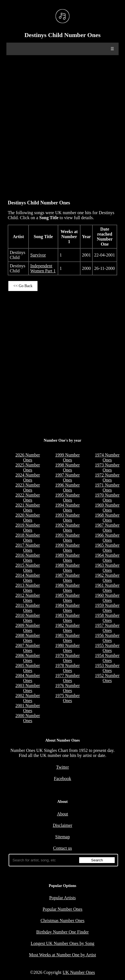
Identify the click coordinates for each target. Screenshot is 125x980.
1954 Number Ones (107, 658)
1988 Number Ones (67, 568)
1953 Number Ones (107, 668)
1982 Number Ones (67, 628)
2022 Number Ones (27, 498)
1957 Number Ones (107, 628)
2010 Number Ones (27, 618)
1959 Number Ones (107, 608)
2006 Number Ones (27, 658)
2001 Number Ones (27, 708)
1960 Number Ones (107, 598)
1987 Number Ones (67, 578)
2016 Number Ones (27, 558)
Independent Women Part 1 (43, 268)
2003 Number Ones (27, 688)
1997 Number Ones (67, 477)
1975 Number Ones (67, 698)
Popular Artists (62, 898)
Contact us (62, 848)
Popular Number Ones (62, 909)
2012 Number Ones (27, 598)
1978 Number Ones (67, 668)
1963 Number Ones (107, 568)
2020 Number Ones (27, 518)
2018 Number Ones (27, 538)
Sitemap (62, 837)
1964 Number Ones (107, 558)
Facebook (62, 779)
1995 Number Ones (67, 498)
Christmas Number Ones (62, 921)
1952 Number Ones (107, 678)
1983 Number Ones (67, 618)
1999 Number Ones (67, 457)
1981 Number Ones (67, 638)
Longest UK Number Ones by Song (63, 943)
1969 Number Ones (107, 508)
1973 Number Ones (107, 467)
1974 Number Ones (107, 457)
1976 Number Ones (67, 688)
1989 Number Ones (67, 558)
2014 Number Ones (27, 578)
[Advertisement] (62, 125)
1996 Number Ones (67, 487)
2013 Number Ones (27, 588)
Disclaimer (62, 825)
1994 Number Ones (67, 508)
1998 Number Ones (67, 467)
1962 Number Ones (107, 578)
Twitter (62, 767)
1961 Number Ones (107, 588)
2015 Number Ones (27, 568)
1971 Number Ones (107, 487)
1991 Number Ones (67, 538)
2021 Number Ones (27, 508)
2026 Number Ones (27, 457)
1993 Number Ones (67, 518)
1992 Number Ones (67, 528)
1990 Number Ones (67, 548)
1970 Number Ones (107, 498)
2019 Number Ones (27, 528)
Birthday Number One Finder (63, 932)
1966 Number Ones (107, 538)
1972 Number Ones (107, 477)
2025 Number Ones (27, 467)
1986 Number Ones (67, 588)
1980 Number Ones (67, 648)
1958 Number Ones (107, 618)
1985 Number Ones (67, 598)
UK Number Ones (79, 972)
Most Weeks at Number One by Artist (62, 955)
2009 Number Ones (27, 628)
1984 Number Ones (67, 608)
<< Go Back (23, 286)
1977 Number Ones (67, 678)
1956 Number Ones (107, 638)
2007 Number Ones (27, 648)
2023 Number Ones (27, 487)
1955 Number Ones (107, 648)
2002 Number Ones (27, 698)
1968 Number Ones (107, 518)
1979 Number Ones (67, 658)
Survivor (38, 255)
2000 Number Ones (27, 718)
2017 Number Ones (27, 548)
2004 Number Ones (27, 678)
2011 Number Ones (28, 608)
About (62, 814)
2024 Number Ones (27, 477)
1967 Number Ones (107, 528)
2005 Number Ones (27, 668)
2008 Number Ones (27, 638)
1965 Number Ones (107, 548)
